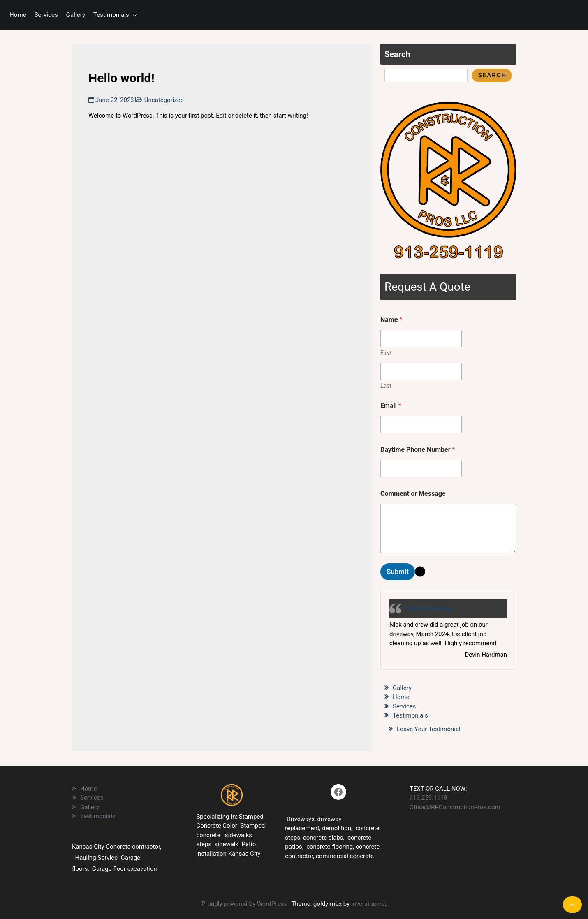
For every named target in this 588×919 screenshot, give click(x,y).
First (386, 353)
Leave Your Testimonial (429, 729)
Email (391, 406)
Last (386, 386)
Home (18, 15)
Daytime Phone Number (418, 450)
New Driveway (429, 609)
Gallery (76, 15)
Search (397, 54)
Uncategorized (164, 100)
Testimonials (111, 15)
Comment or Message (413, 494)
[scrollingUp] (572, 905)
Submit (398, 572)
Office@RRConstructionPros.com (455, 807)
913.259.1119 (428, 798)
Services (46, 15)
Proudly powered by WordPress (245, 904)
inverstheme (368, 904)
